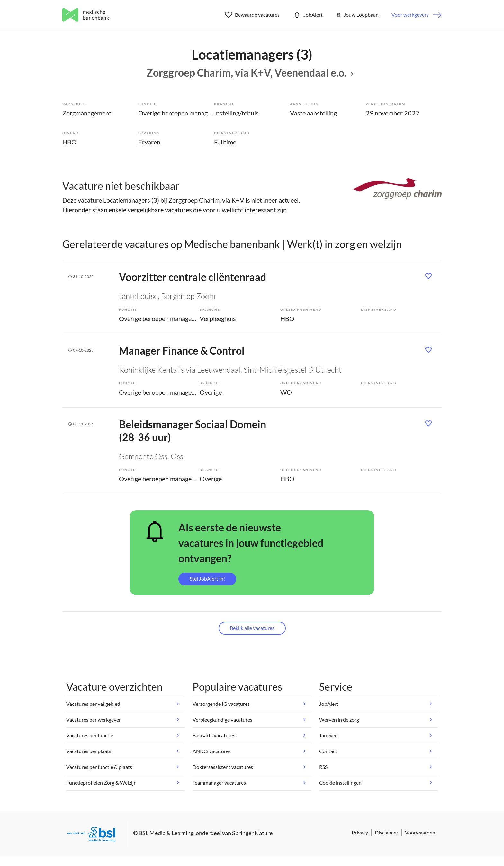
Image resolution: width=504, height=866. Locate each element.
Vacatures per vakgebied (93, 704)
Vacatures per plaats (89, 751)
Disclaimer (387, 832)
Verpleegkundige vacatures (222, 719)
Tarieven (328, 735)
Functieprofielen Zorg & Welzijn (101, 783)
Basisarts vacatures (214, 735)
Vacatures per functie (90, 735)
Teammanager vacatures (219, 783)
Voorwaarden (420, 832)
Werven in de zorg (339, 719)
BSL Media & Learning (166, 833)
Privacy (360, 832)
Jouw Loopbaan (357, 15)
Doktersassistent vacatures (223, 767)
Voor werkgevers (410, 15)
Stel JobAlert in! (207, 579)
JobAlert (308, 15)
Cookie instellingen (340, 783)
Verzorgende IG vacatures (221, 704)
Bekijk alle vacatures (252, 628)
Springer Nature (252, 833)
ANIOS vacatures (212, 751)
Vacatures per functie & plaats (99, 767)
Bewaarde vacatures (252, 15)
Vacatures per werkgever (94, 719)
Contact (328, 751)
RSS (323, 767)
